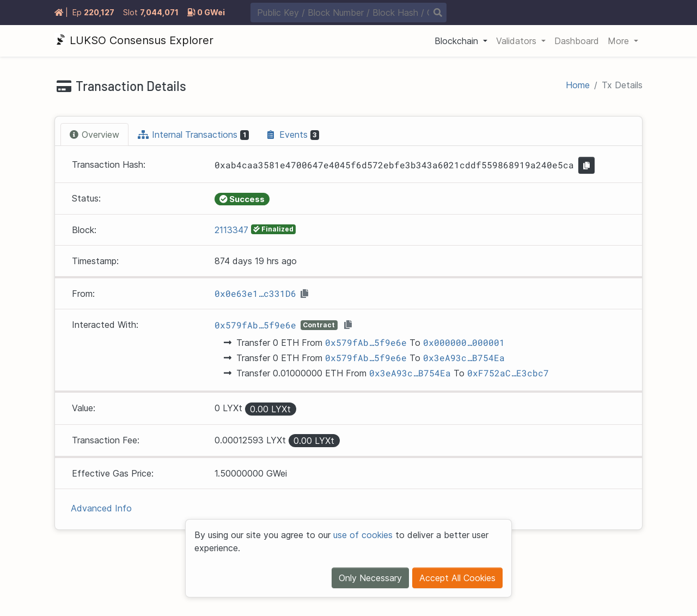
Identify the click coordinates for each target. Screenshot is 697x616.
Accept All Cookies (457, 578)
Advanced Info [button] (101, 508)
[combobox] (348, 13)
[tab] (94, 135)
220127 (99, 12)
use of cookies (363, 535)
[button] (461, 41)
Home (578, 85)
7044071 (159, 12)
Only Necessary (370, 578)
